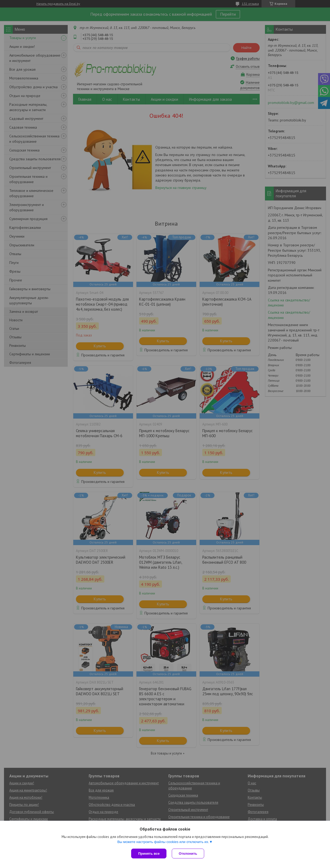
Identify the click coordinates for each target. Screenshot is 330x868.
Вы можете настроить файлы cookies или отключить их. (163, 842)
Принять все (149, 854)
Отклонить (188, 854)
